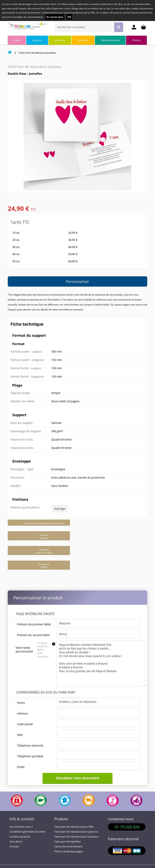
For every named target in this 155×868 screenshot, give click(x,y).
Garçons (37, 40)
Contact (14, 847)
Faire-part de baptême (67, 842)
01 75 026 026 (127, 827)
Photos (136, 40)
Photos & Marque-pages (69, 851)
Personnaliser (77, 281)
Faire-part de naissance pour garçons (76, 832)
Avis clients (16, 842)
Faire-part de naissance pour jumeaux (77, 837)
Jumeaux (60, 40)
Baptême (83, 40)
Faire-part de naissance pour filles (74, 827)
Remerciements (110, 40)
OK (69, 17)
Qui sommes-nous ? (21, 827)
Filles (17, 40)
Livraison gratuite (20, 837)
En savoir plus (55, 17)
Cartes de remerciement (68, 847)
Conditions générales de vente (27, 832)
